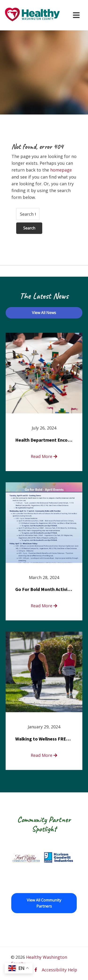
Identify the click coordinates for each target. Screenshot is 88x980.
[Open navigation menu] (76, 15)
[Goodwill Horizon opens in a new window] (58, 858)
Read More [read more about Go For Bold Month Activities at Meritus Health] (44, 606)
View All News (44, 313)
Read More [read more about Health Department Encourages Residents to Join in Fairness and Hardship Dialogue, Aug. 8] (44, 456)
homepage (61, 170)
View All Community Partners (44, 903)
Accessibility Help (59, 970)
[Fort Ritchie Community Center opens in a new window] (26, 858)
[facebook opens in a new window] (36, 970)
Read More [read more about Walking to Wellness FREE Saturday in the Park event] (44, 755)
